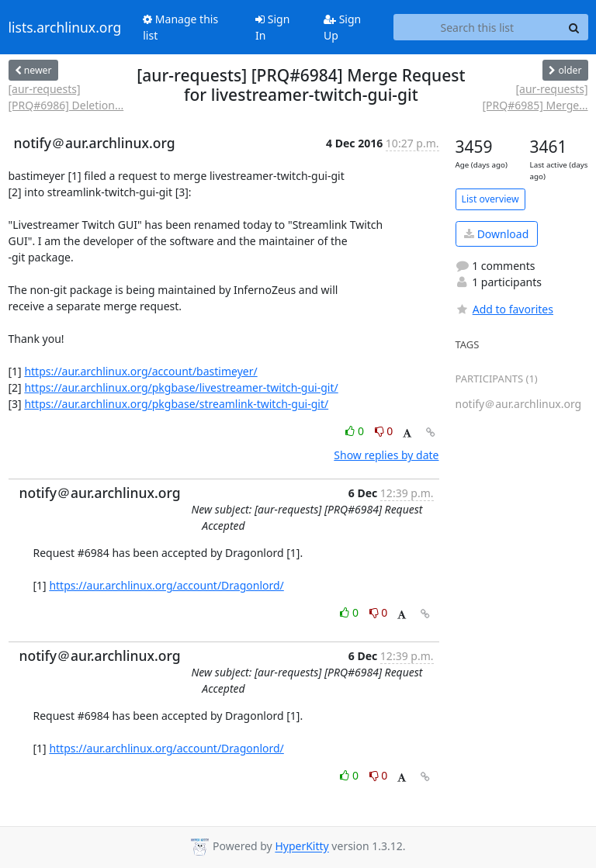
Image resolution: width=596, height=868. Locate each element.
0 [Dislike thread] (384, 431)
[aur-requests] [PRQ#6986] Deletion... (66, 97)
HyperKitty (301, 847)
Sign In (272, 27)
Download (496, 234)
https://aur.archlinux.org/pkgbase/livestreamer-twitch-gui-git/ (181, 387)
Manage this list (180, 27)
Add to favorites (504, 309)
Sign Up (342, 27)
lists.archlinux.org (65, 27)
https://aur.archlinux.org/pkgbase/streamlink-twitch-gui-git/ (176, 404)
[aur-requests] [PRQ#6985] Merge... (535, 97)
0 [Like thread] (356, 431)
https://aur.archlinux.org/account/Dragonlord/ (166, 585)
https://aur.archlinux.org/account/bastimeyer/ (140, 371)
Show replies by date (386, 455)
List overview (490, 199)
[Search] (574, 27)
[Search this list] (477, 27)
